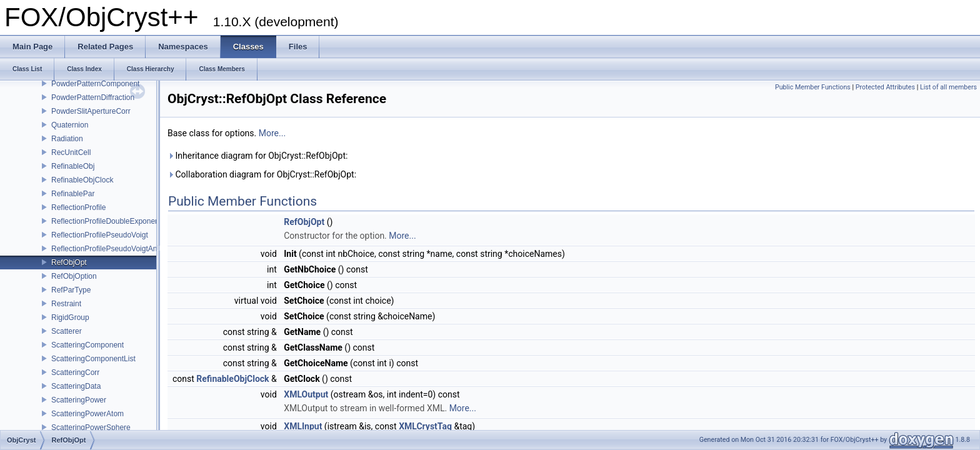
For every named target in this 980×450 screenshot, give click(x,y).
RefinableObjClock (82, 180)
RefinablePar (73, 194)
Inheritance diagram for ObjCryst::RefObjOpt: (257, 156)
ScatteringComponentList (93, 359)
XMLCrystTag (425, 426)
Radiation (67, 139)
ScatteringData (76, 386)
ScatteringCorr (75, 372)
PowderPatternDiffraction (93, 97)
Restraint (66, 304)
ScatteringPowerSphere (91, 427)
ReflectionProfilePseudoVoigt (100, 235)
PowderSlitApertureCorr (91, 111)
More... (272, 133)
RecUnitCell (71, 152)
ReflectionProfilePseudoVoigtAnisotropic (118, 249)
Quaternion (70, 125)
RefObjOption (74, 276)
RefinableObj (73, 166)
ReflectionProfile (78, 207)
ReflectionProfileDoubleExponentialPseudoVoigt (131, 221)
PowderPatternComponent (95, 84)
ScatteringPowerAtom (87, 414)
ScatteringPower (79, 400)
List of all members (948, 87)
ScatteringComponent (87, 345)
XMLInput (303, 426)
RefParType (71, 290)
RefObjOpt (69, 262)
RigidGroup (70, 317)
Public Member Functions (813, 87)
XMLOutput (306, 394)
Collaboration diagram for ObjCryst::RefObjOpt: (262, 174)
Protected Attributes (885, 87)
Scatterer (67, 331)
